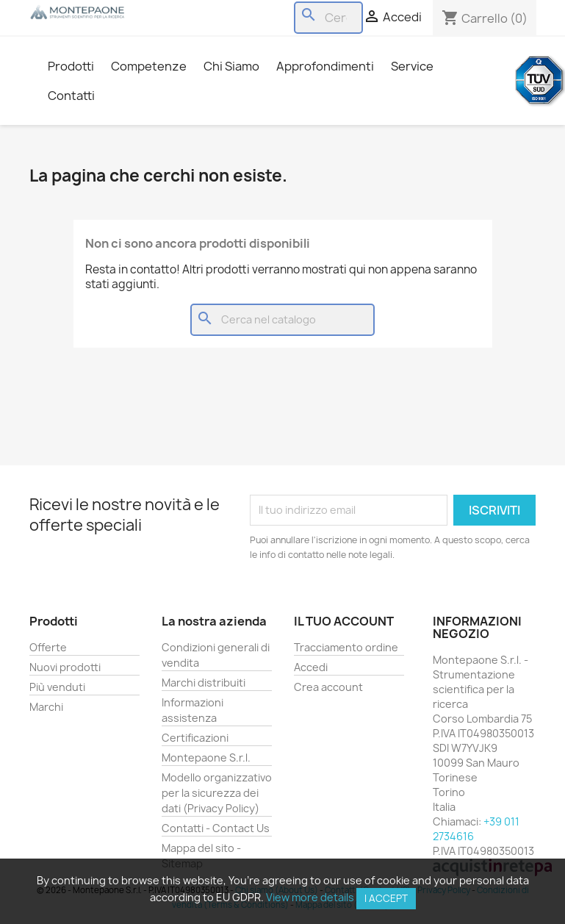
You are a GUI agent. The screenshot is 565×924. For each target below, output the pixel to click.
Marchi (46, 707)
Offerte (48, 647)
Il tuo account (344, 621)
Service (412, 66)
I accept (386, 898)
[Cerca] (328, 18)
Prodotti (71, 66)
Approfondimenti (325, 66)
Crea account (328, 687)
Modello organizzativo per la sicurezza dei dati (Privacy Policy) (217, 793)
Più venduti (57, 687)
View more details (310, 897)
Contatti (71, 96)
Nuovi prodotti (65, 667)
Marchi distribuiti (204, 683)
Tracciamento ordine (346, 647)
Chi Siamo (231, 66)
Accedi (311, 667)
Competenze (149, 66)
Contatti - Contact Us (216, 828)
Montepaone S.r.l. (206, 758)
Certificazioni (195, 738)
